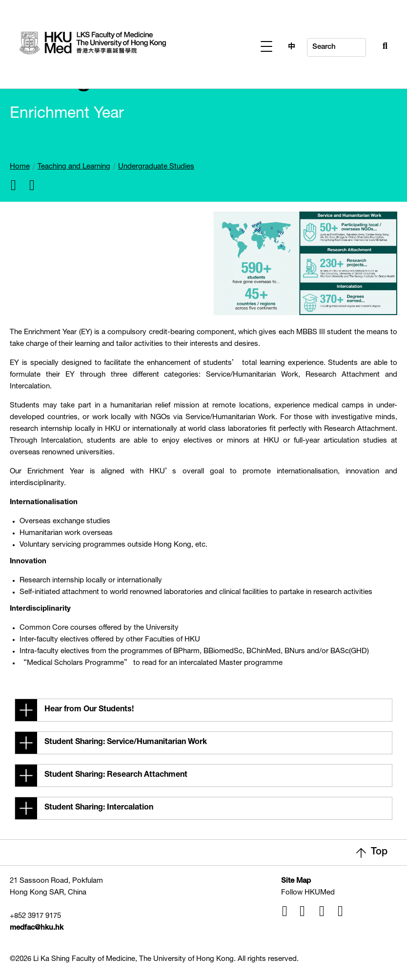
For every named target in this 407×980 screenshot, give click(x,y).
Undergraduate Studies (156, 167)
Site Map (296, 881)
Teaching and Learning (74, 167)
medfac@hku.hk (37, 928)
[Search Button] (364, 45)
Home (20, 167)
